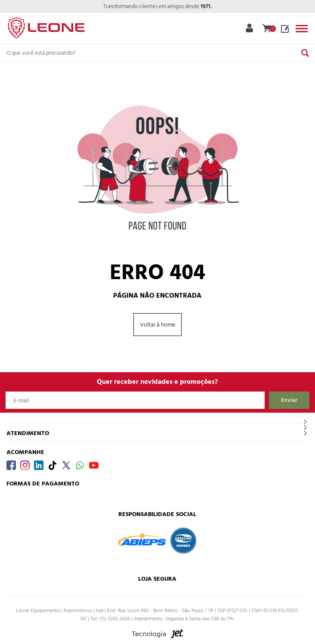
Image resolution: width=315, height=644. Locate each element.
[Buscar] (305, 53)
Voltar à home (157, 325)
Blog (285, 29)
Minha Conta (249, 28)
